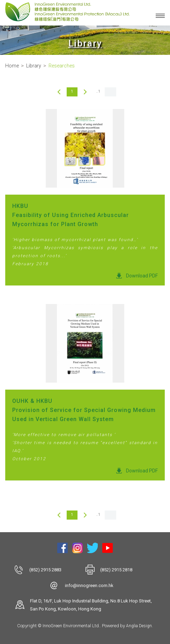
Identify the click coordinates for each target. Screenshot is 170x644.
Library (34, 66)
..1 (98, 91)
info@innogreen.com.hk (89, 585)
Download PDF (142, 276)
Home (12, 66)
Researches (62, 66)
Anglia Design (139, 626)
